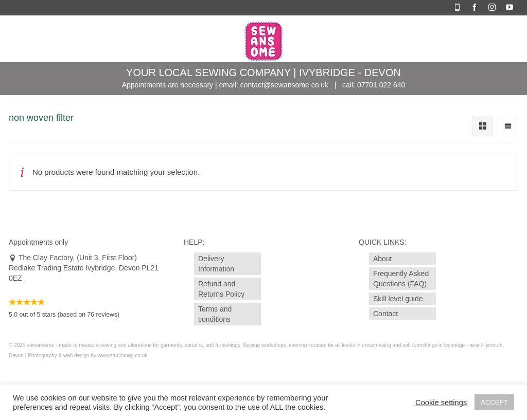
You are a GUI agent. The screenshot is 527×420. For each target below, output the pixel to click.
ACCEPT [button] (494, 402)
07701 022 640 (381, 85)
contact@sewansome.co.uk (284, 85)
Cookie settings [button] (441, 403)
